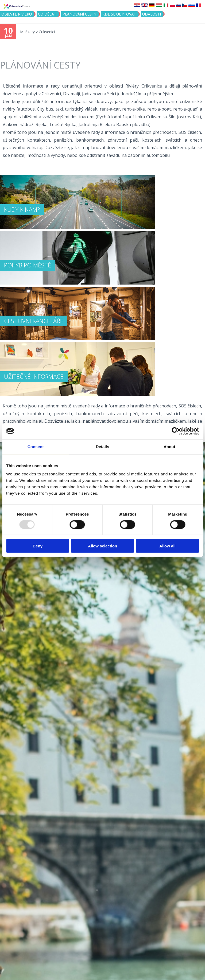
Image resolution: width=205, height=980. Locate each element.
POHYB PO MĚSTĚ (28, 265)
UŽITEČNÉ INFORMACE (34, 376)
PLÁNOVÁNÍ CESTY (79, 14)
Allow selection (102, 546)
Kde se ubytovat (119, 14)
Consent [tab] (36, 446)
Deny (38, 546)
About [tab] (169, 446)
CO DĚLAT (47, 14)
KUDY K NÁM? (22, 209)
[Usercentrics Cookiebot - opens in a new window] (175, 431)
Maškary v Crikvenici (37, 32)
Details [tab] (103, 446)
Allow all (167, 546)
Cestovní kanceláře (34, 321)
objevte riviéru (17, 14)
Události (152, 14)
